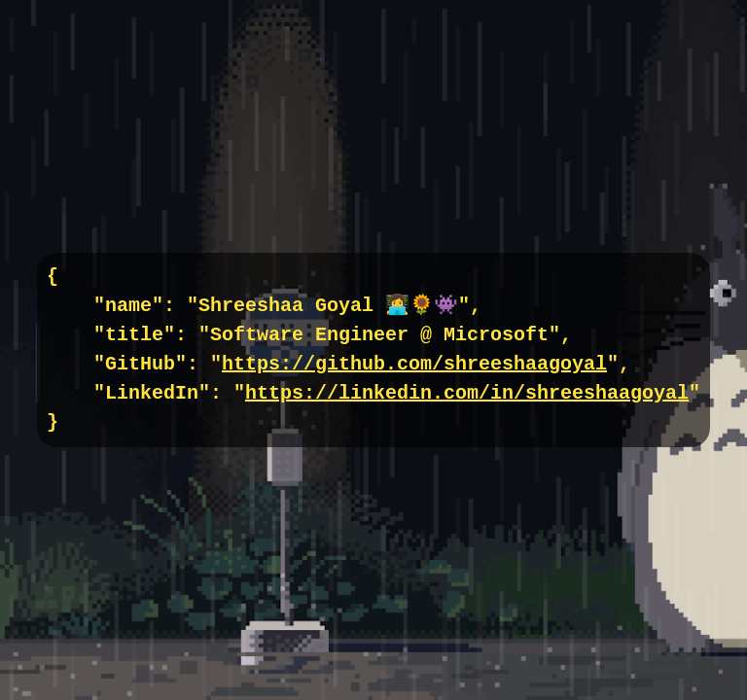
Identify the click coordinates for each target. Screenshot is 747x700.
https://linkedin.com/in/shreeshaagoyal (467, 393)
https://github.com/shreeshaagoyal (414, 364)
